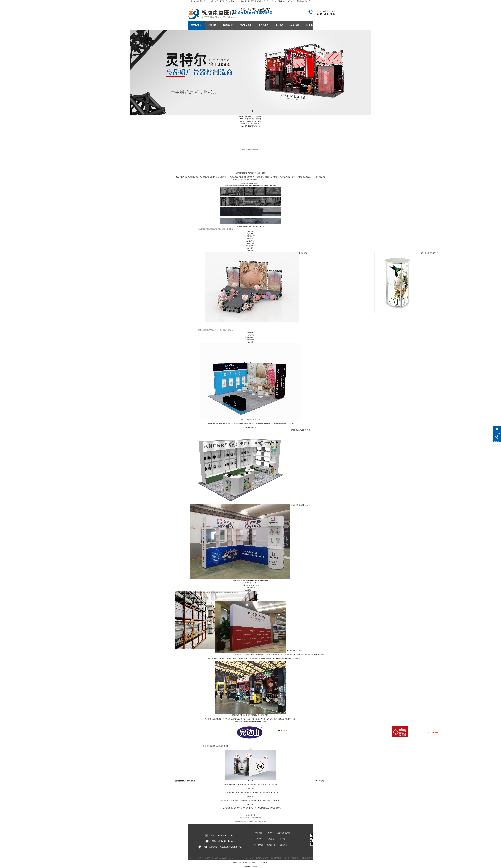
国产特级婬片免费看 (250, 867)
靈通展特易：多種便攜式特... (230, 800)
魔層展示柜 (228, 25)
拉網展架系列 (250, 241)
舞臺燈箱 (250, 231)
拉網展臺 (250, 342)
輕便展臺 (258, 833)
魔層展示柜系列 (250, 236)
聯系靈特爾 (329, 25)
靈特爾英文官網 (262, 858)
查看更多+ (251, 832)
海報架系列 (250, 243)
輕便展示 (250, 248)
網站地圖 (283, 845)
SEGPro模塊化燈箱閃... (228, 785)
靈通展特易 (263, 25)
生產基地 (258, 839)
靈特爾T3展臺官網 (292, 858)
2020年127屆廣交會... (229, 792)
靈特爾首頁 (196, 25)
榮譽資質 (271, 839)
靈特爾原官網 (276, 858)
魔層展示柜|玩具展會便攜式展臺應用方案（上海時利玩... (250, 715)
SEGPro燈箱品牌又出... (227, 808)
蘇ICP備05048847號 (219, 858)
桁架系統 (212, 25)
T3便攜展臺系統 (283, 833)
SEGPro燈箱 (246, 25)
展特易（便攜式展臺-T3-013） (250, 420)
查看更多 (250, 251)
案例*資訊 (295, 25)
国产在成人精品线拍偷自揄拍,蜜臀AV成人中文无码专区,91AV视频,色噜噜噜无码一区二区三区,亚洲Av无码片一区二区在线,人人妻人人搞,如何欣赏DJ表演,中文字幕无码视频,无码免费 (251, 1)
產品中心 (279, 25)
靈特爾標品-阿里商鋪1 (310, 858)
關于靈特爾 (311, 25)
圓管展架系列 (250, 246)
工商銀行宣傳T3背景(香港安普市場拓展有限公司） (250, 655)
